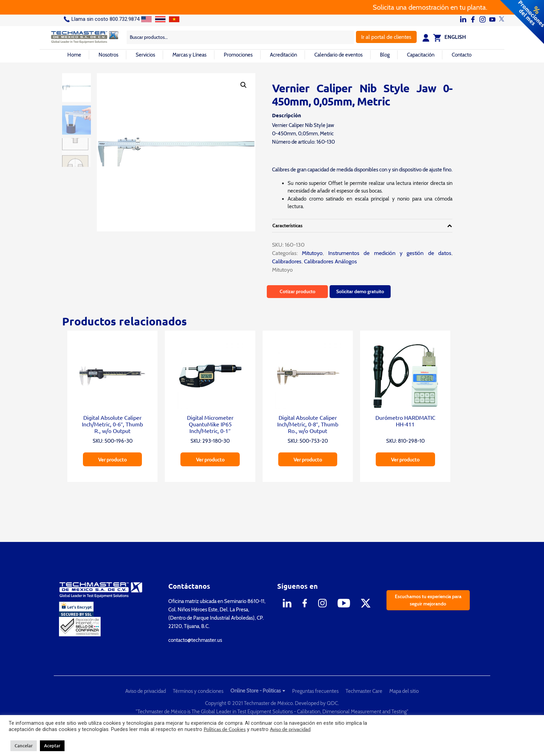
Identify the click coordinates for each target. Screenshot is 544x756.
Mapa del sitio (404, 691)
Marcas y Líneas (189, 55)
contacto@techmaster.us (195, 640)
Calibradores (287, 261)
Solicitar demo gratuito (360, 291)
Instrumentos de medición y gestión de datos (390, 253)
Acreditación (283, 55)
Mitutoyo (310, 253)
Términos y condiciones (198, 691)
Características (287, 226)
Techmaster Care (364, 691)
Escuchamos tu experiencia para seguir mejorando (428, 600)
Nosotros (108, 55)
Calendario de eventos (338, 55)
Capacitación (421, 55)
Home (74, 55)
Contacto (462, 55)
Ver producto (112, 459)
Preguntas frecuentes (315, 691)
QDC (332, 703)
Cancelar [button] (24, 746)
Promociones (238, 55)
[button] (244, 85)
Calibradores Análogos (330, 261)
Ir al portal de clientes (386, 37)
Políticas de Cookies (225, 729)
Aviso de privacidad (146, 691)
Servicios (145, 55)
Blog (385, 55)
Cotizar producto (297, 291)
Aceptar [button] (52, 746)
